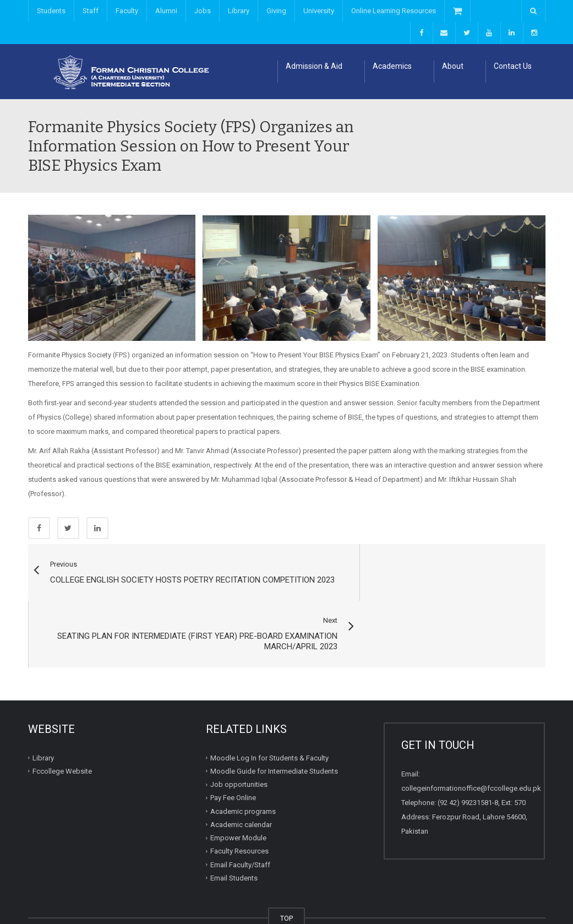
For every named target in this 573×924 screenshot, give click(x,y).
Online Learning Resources (394, 11)
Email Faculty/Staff (240, 809)
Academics (392, 66)
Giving (276, 11)
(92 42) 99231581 (465, 747)
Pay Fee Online (233, 742)
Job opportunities (239, 729)
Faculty (127, 11)
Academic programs (243, 756)
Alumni (166, 11)
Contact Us (513, 66)
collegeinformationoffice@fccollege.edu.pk (471, 733)
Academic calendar (241, 769)
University (319, 11)
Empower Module (238, 782)
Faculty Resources (239, 795)
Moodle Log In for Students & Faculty (269, 702)
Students (51, 11)
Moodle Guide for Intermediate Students (274, 716)
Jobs (203, 11)
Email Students (234, 822)
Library (239, 11)
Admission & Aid (314, 66)
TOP (286, 863)
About (453, 66)
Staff (91, 11)
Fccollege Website (62, 716)
